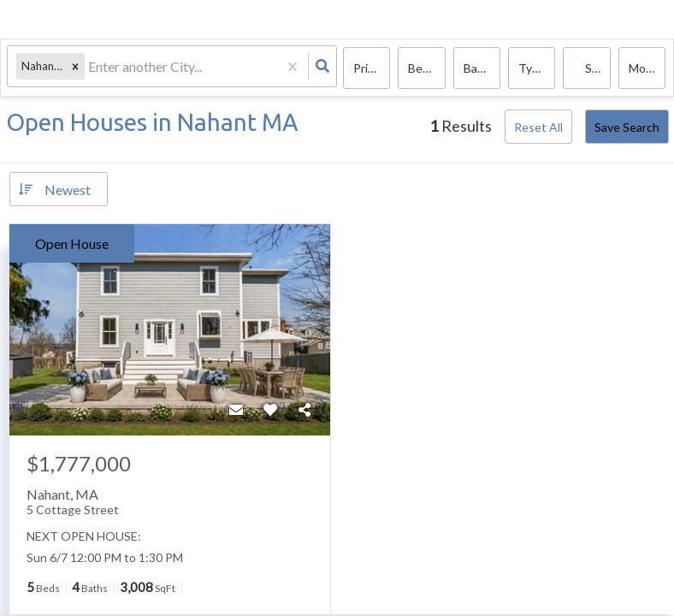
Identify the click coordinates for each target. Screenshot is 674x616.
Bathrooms (482, 69)
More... (647, 69)
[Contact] (236, 410)
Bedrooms (426, 69)
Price (367, 69)
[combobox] (91, 69)
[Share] (304, 410)
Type (532, 69)
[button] (77, 69)
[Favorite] (270, 410)
